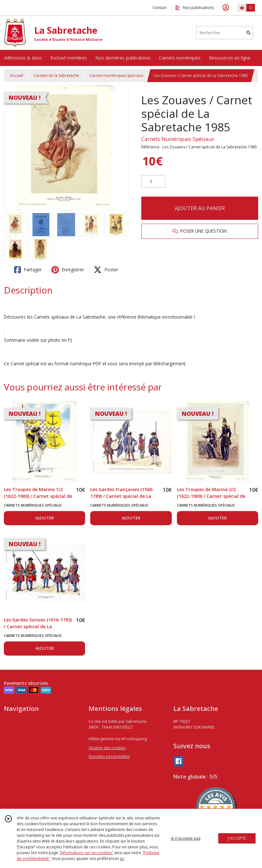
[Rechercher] (249, 33)
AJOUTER (45, 518)
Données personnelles (109, 756)
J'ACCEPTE (237, 838)
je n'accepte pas (186, 838)
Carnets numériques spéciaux (116, 75)
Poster (106, 270)
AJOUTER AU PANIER (200, 208)
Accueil (17, 75)
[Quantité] (153, 182)
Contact (160, 8)
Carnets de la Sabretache (56, 75)
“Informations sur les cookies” (86, 853)
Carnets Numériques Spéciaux (178, 139)
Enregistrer (68, 270)
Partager (28, 270)
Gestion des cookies (107, 748)
